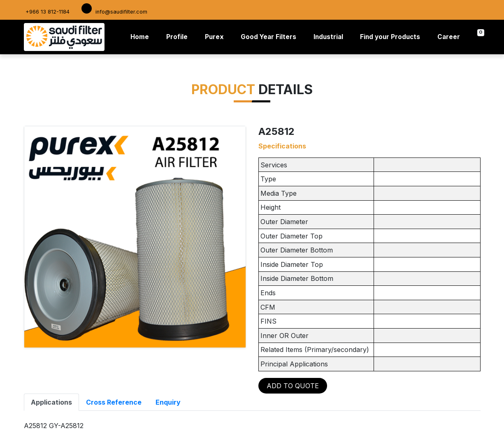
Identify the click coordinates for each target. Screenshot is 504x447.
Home (141, 36)
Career (449, 37)
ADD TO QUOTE (293, 386)
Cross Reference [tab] (114, 402)
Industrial (328, 37)
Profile (177, 37)
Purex (214, 37)
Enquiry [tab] (168, 402)
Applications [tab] (51, 402)
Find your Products (390, 37)
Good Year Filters (268, 37)
